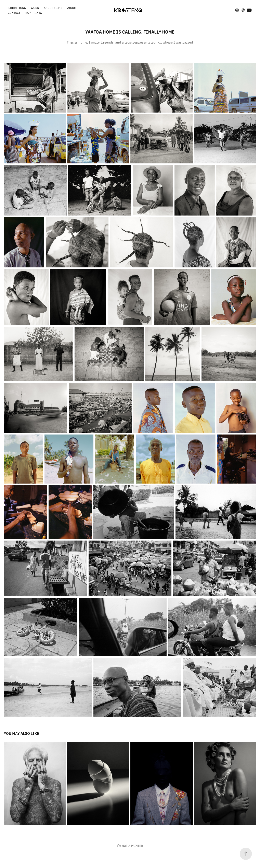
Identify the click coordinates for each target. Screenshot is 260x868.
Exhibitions (17, 8)
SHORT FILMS (53, 8)
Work (35, 8)
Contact (14, 13)
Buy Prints (34, 13)
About (72, 8)
